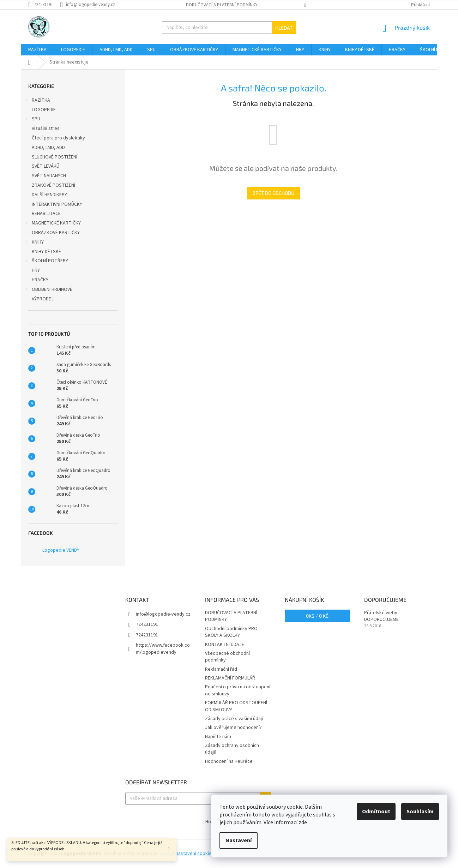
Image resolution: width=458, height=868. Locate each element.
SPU (32, 120)
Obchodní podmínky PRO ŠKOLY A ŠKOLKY (231, 632)
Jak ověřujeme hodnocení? (233, 728)
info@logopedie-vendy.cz (163, 614)
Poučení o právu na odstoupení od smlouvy (238, 690)
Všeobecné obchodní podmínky (227, 657)
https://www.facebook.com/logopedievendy (163, 649)
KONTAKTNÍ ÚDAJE (225, 645)
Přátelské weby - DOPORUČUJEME (382, 616)
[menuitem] (37, 50)
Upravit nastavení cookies (187, 854)
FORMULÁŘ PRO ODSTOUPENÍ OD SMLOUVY (236, 706)
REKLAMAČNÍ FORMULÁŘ (230, 678)
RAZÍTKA (37, 101)
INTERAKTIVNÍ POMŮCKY (58, 204)
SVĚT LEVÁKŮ (46, 166)
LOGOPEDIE (40, 110)
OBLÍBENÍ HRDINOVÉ (49, 290)
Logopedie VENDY (61, 550)
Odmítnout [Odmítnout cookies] (376, 812)
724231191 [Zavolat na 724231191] (147, 624)
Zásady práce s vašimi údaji (234, 719)
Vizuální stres (46, 128)
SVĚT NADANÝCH (49, 176)
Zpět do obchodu (273, 193)
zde (303, 822)
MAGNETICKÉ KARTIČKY (53, 224)
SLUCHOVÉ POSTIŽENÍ (55, 157)
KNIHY (34, 243)
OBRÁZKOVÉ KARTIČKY (52, 233)
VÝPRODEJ (39, 300)
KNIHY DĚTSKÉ (43, 252)
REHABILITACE (43, 214)
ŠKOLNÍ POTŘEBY (46, 262)
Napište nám (218, 737)
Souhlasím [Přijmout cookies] (420, 812)
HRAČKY (37, 281)
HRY (32, 271)
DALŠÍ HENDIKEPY (50, 195)
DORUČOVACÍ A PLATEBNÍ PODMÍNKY (222, 5)
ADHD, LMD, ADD (49, 148)
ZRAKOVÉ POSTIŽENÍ (54, 185)
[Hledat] (229, 28)
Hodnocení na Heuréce (229, 761)
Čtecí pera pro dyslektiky (59, 138)
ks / (317, 616)
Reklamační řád (221, 669)
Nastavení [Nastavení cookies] (239, 840)
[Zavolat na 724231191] (44, 5)
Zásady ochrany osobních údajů (232, 749)
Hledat (284, 28)
